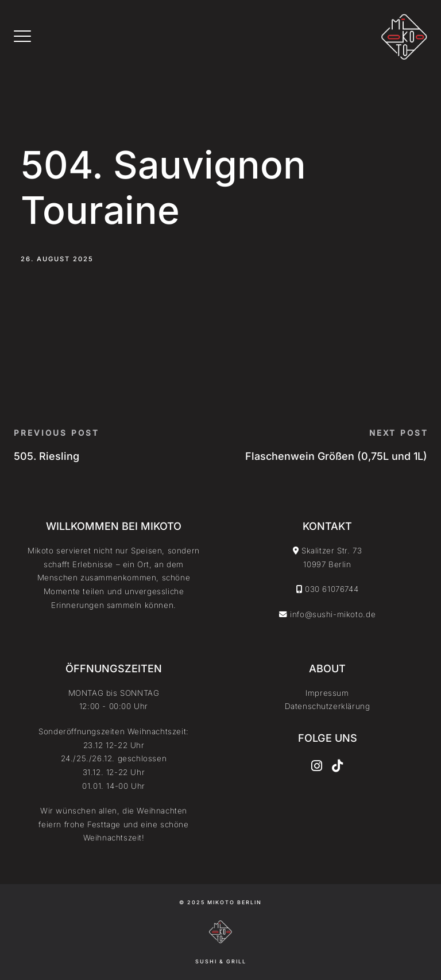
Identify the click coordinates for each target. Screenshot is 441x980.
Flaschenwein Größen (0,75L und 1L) (336, 456)
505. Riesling (47, 456)
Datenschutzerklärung (328, 706)
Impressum (327, 693)
